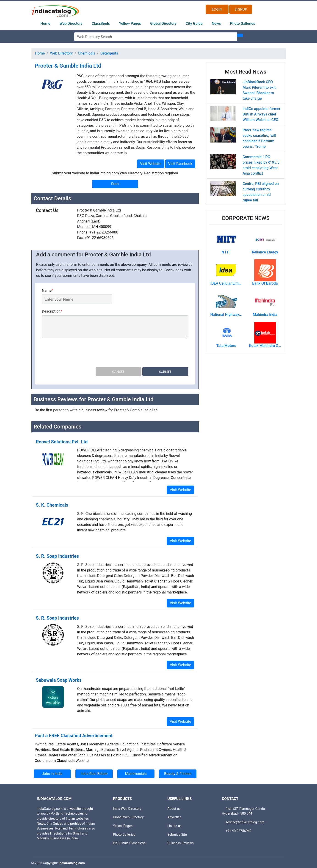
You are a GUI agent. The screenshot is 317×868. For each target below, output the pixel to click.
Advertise (174, 816)
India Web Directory (127, 807)
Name (48, 290)
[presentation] (77, 353)
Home (45, 23)
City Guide (194, 23)
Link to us (174, 825)
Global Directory (163, 23)
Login (217, 9)
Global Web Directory (128, 816)
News (216, 23)
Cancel (118, 372)
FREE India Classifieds (129, 842)
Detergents (109, 53)
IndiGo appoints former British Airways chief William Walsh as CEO (261, 114)
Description (52, 311)
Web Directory (71, 23)
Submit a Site (177, 833)
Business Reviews (181, 842)
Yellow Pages (130, 23)
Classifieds (101, 23)
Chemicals (87, 53)
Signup (241, 9)
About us (174, 807)
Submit (165, 372)
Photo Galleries (243, 23)
